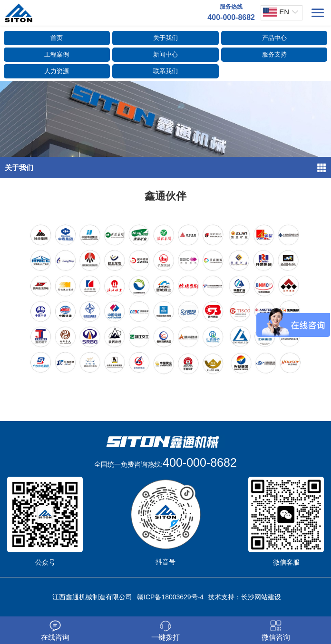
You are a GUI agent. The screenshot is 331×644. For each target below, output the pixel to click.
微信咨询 (276, 631)
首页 (57, 38)
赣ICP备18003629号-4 (170, 597)
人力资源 (57, 71)
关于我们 (165, 38)
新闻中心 (165, 54)
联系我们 (165, 71)
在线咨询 (55, 631)
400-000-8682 (200, 462)
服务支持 (274, 54)
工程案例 (57, 54)
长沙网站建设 (261, 597)
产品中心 (274, 38)
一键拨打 (165, 631)
